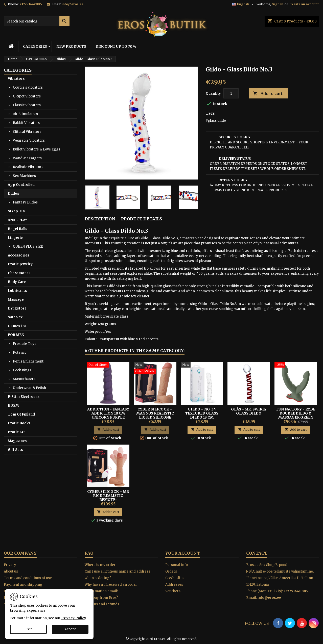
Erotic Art (16, 432)
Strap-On (16, 211)
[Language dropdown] (243, 4)
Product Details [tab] (142, 219)
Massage (16, 300)
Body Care (17, 282)
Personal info (177, 565)
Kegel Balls (18, 229)
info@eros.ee (72, 4)
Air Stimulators (25, 114)
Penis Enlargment (28, 361)
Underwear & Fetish (29, 388)
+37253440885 (31, 4)
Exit (29, 629)
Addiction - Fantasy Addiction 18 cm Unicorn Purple (108, 413)
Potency (20, 353)
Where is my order (100, 565)
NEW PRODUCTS (71, 46)
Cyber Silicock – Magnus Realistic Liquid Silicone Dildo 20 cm (155, 415)
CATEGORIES (35, 46)
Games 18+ (17, 326)
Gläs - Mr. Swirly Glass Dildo (249, 411)
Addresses (174, 585)
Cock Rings (22, 370)
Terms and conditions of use (28, 578)
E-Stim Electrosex (24, 397)
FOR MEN (16, 335)
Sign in (278, 4)
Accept (70, 629)
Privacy (10, 565)
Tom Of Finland (21, 414)
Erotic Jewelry (20, 264)
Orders (171, 571)
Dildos (14, 194)
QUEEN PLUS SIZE (28, 247)
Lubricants (17, 291)
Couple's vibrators (28, 87)
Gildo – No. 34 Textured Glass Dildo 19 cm (202, 413)
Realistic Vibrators (28, 167)
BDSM (13, 406)
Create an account (304, 4)
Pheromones (19, 273)
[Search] (37, 21)
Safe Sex (15, 317)
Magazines (17, 441)
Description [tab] (100, 219)
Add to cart (268, 94)
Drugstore (17, 308)
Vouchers (173, 591)
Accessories (19, 255)
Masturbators (24, 379)
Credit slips (175, 578)
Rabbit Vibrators (26, 123)
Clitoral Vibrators (27, 132)
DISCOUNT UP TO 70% (116, 46)
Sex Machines (24, 176)
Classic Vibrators (27, 105)
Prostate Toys (25, 344)
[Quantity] (231, 93)
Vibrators (16, 79)
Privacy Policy (74, 618)
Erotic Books (19, 423)
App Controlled (21, 185)
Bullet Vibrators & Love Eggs (37, 149)
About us (11, 571)
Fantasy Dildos (25, 202)
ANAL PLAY (17, 220)
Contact (257, 553)
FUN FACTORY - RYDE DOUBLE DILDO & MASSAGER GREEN (296, 413)
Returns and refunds (102, 604)
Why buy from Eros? (101, 598)
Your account (183, 553)
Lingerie (15, 238)
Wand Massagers (27, 158)
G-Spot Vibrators (27, 96)
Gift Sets (15, 450)
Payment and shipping (23, 585)
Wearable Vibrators (29, 140)
